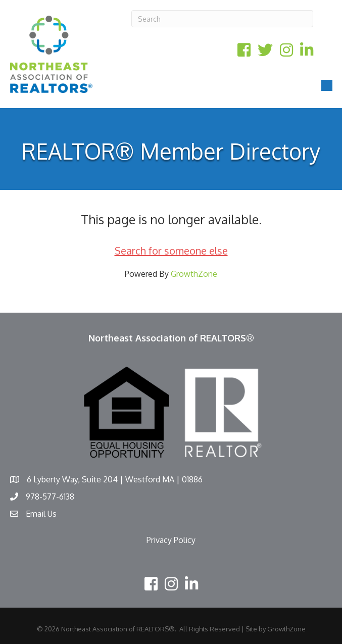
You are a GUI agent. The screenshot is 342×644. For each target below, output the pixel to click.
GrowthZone (194, 274)
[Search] (222, 19)
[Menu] (327, 85)
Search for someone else (171, 251)
